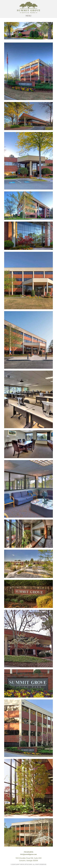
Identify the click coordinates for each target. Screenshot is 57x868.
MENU (28, 16)
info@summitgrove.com (28, 855)
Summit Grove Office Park (28, 7)
